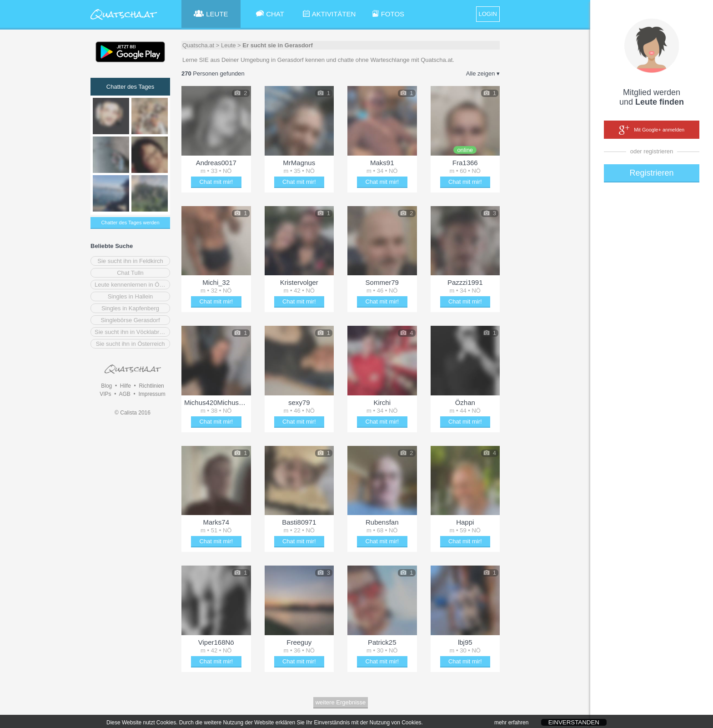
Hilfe (126, 386)
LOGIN (488, 14)
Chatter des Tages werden (130, 222)
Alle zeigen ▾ (483, 73)
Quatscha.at (198, 45)
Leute (228, 45)
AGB (124, 394)
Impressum (152, 394)
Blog (106, 386)
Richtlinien (151, 386)
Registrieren (651, 173)
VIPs (105, 394)
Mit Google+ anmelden (652, 130)
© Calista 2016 (133, 413)
